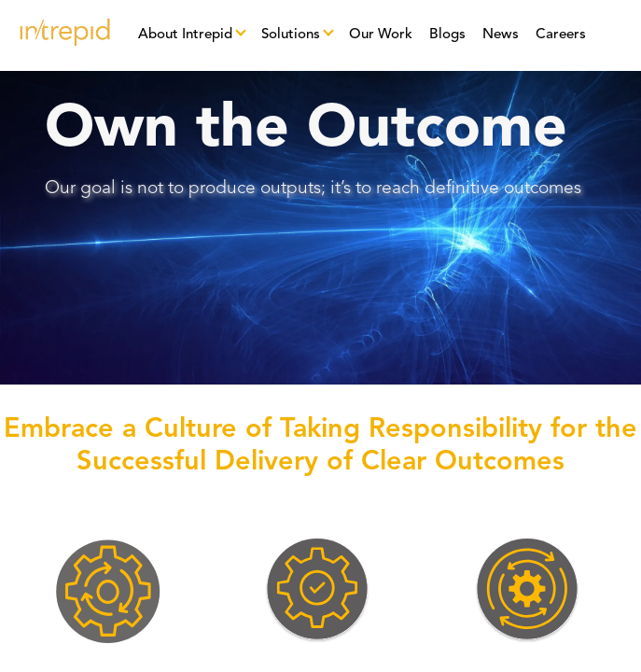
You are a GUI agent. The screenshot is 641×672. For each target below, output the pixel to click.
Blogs (447, 35)
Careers (561, 35)
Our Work (381, 35)
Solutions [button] (291, 35)
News (501, 35)
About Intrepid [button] (185, 35)
